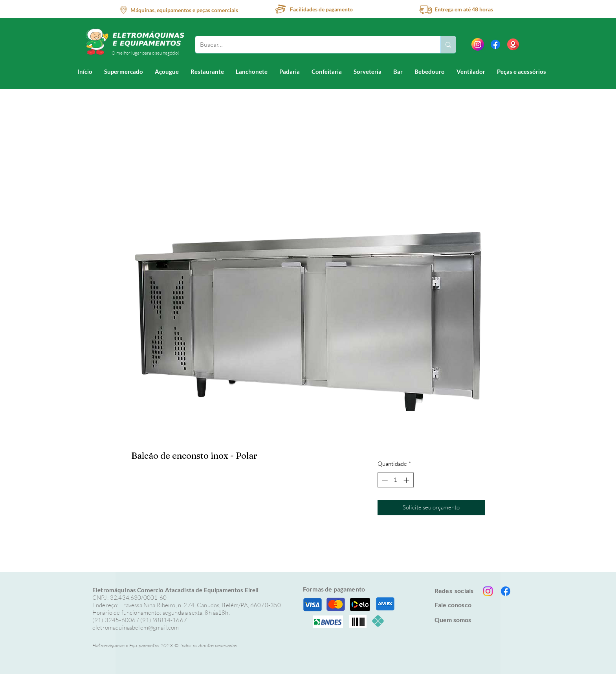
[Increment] (407, 480)
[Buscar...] (312, 45)
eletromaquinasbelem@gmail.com (136, 627)
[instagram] (478, 44)
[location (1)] (513, 44)
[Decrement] (384, 480)
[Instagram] (488, 591)
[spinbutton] (395, 480)
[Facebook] (495, 44)
